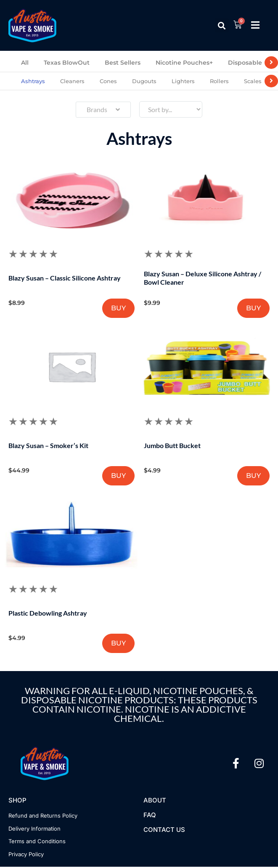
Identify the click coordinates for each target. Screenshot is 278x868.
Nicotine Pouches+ (184, 63)
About (155, 801)
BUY (118, 308)
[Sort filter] (171, 109)
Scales (253, 81)
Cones (108, 81)
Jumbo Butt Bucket (173, 446)
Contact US (164, 831)
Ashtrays (33, 81)
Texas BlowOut (67, 63)
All (25, 63)
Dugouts (144, 81)
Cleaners (72, 81)
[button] (222, 25)
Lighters (183, 81)
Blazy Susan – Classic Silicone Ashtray (65, 278)
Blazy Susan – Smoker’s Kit (49, 446)
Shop (17, 801)
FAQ (150, 816)
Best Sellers (123, 63)
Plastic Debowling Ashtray (48, 614)
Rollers (219, 81)
